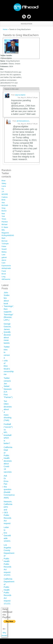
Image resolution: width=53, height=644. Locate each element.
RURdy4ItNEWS (8, 235)
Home (5, 29)
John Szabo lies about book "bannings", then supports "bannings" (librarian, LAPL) (9, 306)
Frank (4, 271)
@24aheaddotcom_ (23, 121)
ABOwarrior (6, 279)
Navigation (27, 24)
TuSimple (5, 244)
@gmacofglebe (20, 95)
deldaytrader (6, 268)
